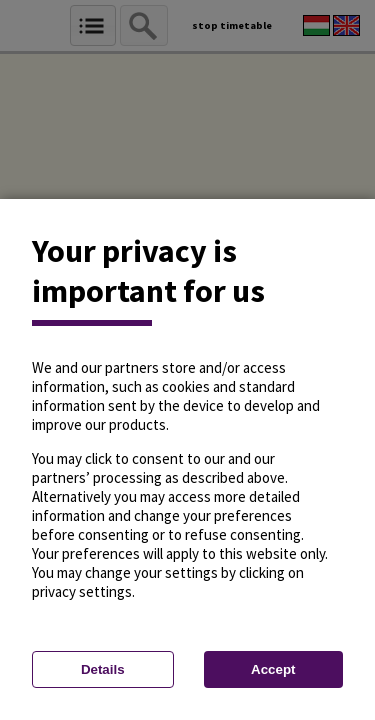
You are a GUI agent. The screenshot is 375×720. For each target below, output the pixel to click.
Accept (273, 669)
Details (103, 669)
